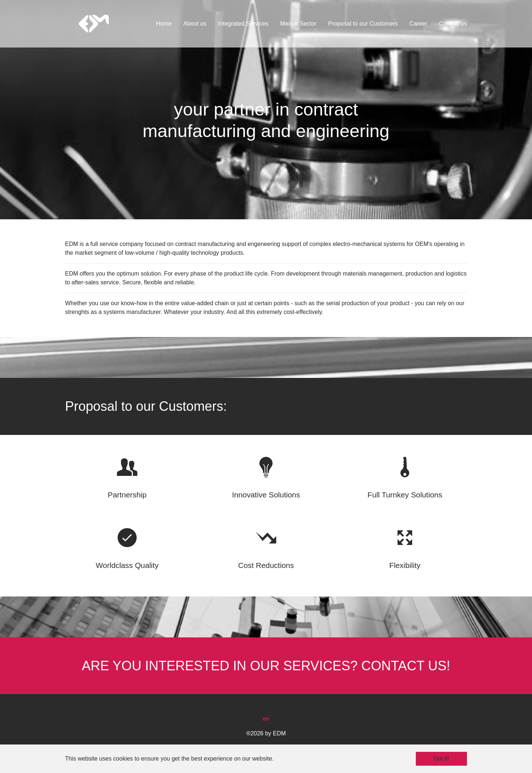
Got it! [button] (442, 759)
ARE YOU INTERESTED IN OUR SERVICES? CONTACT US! (266, 666)
